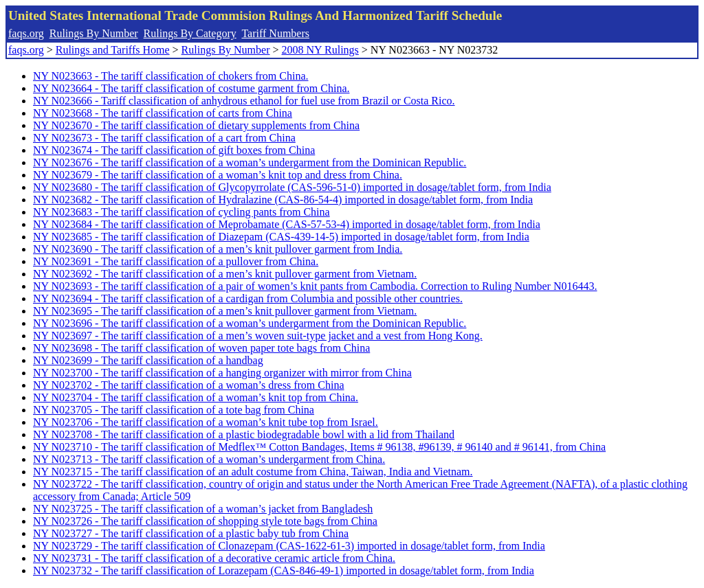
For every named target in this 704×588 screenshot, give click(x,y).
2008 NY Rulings (320, 50)
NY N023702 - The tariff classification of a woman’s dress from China (189, 385)
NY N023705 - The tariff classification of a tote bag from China (174, 410)
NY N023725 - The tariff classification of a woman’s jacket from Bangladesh (203, 509)
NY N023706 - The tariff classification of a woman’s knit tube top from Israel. (206, 422)
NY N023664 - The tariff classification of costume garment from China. (191, 88)
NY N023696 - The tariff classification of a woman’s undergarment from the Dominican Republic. (250, 323)
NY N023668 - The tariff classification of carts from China (163, 113)
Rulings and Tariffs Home (113, 50)
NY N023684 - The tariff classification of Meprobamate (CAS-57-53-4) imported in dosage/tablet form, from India (287, 224)
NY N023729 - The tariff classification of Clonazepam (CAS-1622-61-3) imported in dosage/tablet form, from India (289, 546)
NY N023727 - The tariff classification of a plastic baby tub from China (191, 533)
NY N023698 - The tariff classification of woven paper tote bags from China (201, 348)
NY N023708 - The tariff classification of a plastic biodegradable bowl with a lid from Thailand (244, 434)
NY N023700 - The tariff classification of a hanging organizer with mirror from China (222, 373)
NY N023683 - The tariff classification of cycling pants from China (181, 212)
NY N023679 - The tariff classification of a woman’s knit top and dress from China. (218, 175)
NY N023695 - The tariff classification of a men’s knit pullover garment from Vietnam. (225, 311)
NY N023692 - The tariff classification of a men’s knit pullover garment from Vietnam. (225, 274)
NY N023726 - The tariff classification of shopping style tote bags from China (205, 521)
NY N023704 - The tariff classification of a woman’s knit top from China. (196, 397)
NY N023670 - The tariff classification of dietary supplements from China (196, 125)
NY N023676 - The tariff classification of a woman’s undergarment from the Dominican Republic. (250, 162)
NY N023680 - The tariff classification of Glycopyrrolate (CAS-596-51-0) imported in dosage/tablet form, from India (292, 187)
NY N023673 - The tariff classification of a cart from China (164, 138)
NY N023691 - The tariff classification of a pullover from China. (176, 261)
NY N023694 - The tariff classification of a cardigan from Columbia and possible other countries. (248, 298)
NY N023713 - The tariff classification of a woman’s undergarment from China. (209, 459)
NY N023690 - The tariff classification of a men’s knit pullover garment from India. (218, 249)
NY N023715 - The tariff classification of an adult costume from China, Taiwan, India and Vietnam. (253, 472)
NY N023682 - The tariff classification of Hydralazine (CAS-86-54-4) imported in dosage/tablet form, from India (283, 200)
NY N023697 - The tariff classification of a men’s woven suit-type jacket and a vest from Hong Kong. (258, 336)
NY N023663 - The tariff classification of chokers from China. (171, 76)
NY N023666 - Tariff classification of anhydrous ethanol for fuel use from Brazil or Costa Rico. (244, 101)
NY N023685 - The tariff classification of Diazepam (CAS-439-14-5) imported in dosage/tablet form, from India (281, 237)
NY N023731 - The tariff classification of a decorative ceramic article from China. (214, 558)
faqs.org (26, 33)
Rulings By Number (94, 33)
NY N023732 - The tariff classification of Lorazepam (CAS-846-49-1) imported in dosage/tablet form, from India (284, 570)
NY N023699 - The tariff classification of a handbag (148, 360)
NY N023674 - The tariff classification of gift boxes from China (174, 150)
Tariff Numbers (275, 33)
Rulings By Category (190, 33)
